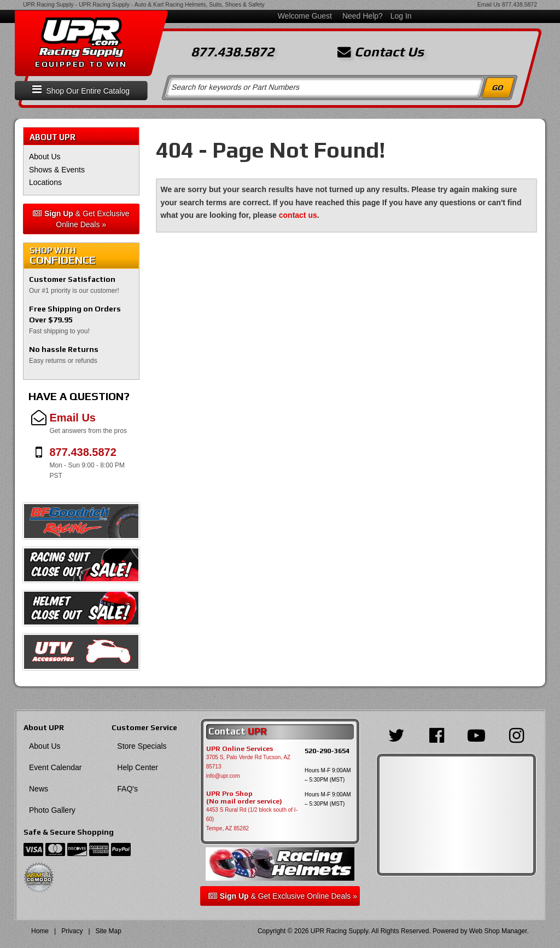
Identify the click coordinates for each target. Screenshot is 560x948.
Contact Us (381, 52)
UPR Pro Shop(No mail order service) (244, 797)
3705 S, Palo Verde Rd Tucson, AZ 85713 (249, 762)
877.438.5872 (520, 4)
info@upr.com (223, 776)
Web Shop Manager (498, 931)
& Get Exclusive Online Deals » (81, 219)
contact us (298, 215)
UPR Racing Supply (48, 4)
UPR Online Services (240, 749)
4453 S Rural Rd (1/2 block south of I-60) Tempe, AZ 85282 (252, 819)
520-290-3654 (327, 751)
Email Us (489, 4)
